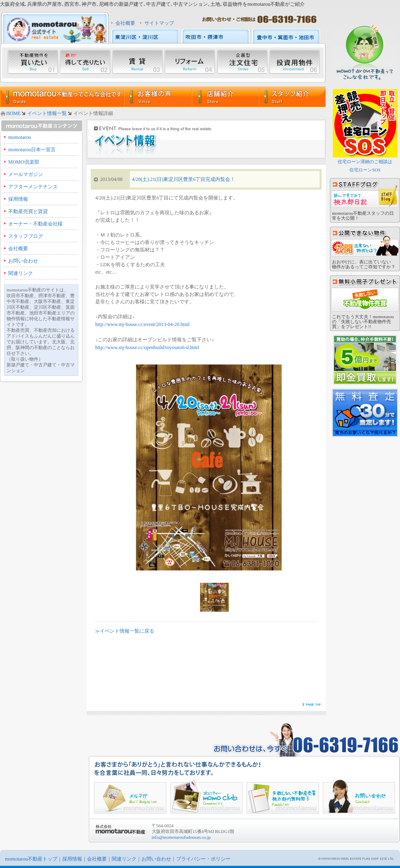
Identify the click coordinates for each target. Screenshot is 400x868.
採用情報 (18, 199)
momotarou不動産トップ (31, 859)
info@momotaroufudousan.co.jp (181, 837)
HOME (13, 113)
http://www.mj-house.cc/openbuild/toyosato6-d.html (147, 347)
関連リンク (21, 273)
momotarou (20, 137)
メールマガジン (26, 174)
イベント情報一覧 (47, 113)
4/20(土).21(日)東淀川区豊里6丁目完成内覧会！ (184, 179)
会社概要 (125, 23)
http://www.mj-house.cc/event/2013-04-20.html (142, 324)
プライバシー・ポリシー (203, 859)
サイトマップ (159, 23)
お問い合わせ (23, 261)
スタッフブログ (26, 236)
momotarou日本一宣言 (32, 150)
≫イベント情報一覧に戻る (125, 631)
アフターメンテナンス (33, 187)
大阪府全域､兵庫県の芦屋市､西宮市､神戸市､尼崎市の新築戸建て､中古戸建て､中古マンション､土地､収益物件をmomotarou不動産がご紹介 (152, 4)
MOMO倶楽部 (24, 162)
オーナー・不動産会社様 (35, 224)
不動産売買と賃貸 (28, 211)
